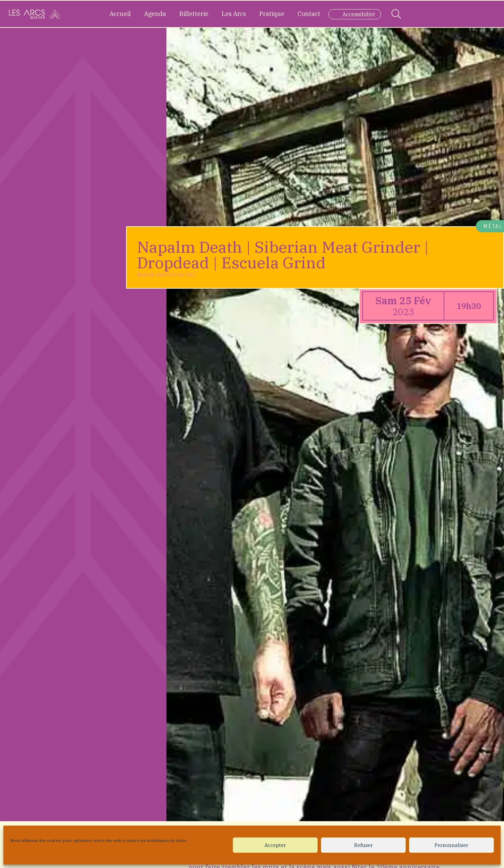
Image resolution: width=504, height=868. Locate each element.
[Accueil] (35, 14)
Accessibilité (359, 14)
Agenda (155, 14)
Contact (309, 14)
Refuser (364, 845)
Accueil (120, 14)
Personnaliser (451, 845)
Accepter (275, 845)
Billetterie (194, 14)
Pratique (272, 14)
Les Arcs (234, 14)
